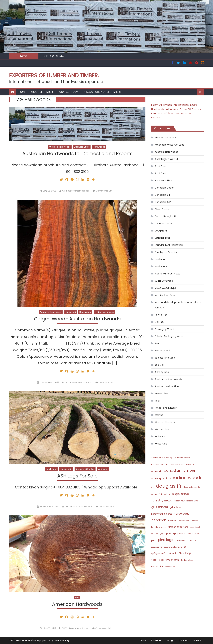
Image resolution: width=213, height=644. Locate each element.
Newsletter (161, 315)
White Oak (161, 444)
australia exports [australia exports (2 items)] (183, 458)
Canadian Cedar (164, 188)
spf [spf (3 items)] (186, 547)
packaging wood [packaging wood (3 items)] (176, 534)
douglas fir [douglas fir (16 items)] (169, 486)
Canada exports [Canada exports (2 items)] (189, 464)
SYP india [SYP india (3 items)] (172, 553)
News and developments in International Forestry (178, 305)
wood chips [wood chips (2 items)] (170, 567)
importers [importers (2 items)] (172, 521)
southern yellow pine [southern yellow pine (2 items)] (173, 547)
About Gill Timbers (42, 92)
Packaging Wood (164, 329)
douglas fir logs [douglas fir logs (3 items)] (180, 494)
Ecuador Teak (162, 238)
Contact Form (69, 92)
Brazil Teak (161, 166)
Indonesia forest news (167, 274)
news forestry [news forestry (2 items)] (196, 527)
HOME (22, 92)
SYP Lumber (161, 394)
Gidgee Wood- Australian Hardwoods (77, 319)
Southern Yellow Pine (167, 386)
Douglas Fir (161, 231)
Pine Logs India (163, 351)
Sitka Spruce (162, 372)
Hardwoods (99, 147)
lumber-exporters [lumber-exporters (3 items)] (178, 527)
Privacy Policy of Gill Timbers (102, 92)
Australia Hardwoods (60, 147)
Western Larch (163, 429)
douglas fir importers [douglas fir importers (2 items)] (160, 494)
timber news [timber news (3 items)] (172, 560)
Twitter (143, 641)
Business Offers (82, 147)
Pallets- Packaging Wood (169, 336)
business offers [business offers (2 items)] (173, 464)
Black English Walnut (166, 159)
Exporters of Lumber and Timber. (54, 75)
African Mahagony (165, 138)
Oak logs (160, 322)
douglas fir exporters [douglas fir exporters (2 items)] (193, 487)
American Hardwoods (77, 605)
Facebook (156, 641)
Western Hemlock (165, 422)
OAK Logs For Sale (54, 56)
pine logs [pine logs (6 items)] (165, 540)
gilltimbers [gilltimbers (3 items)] (176, 507)
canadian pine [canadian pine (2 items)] (158, 479)
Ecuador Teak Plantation (169, 245)
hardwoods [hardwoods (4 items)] (182, 514)
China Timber (162, 209)
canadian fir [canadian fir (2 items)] (157, 471)
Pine (77, 598)
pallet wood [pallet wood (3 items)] (194, 534)
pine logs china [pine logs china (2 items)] (182, 540)
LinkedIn (198, 641)
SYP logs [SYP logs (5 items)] (185, 553)
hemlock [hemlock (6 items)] (159, 520)
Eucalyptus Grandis (166, 252)
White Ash (103, 469)
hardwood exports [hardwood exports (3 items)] (162, 514)
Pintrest (185, 641)
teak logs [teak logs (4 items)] (157, 560)
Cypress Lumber (164, 223)
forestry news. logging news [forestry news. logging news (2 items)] (186, 501)
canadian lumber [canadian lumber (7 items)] (180, 470)
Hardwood (70, 312)
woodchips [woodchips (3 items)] (157, 567)
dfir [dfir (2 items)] (153, 487)
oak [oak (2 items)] (153, 534)
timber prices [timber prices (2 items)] (187, 560)
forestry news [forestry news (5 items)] (162, 500)
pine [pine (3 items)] (154, 540)
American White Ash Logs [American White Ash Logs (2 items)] (162, 458)
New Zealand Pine (165, 295)
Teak (157, 401)
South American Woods (168, 379)
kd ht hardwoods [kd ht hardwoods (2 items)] (159, 527)
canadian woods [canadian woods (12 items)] (184, 478)
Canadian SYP (163, 202)
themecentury (62, 641)
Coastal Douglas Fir (166, 216)
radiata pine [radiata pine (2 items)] (157, 547)
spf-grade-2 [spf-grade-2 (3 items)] (158, 553)
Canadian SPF (162, 195)
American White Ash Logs (169, 145)
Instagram (172, 641)
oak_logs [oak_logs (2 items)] (160, 534)
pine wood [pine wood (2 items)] (195, 540)
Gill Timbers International (76, 191)
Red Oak (159, 365)
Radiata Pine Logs (165, 358)
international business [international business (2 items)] (188, 521)
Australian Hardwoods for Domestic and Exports (77, 154)
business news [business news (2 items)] (158, 464)
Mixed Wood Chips (165, 288)
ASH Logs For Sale (77, 476)
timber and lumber (104, 312)
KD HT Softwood (164, 281)
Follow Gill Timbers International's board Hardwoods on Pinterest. (176, 113)
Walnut (159, 415)
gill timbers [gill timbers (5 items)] (160, 507)
